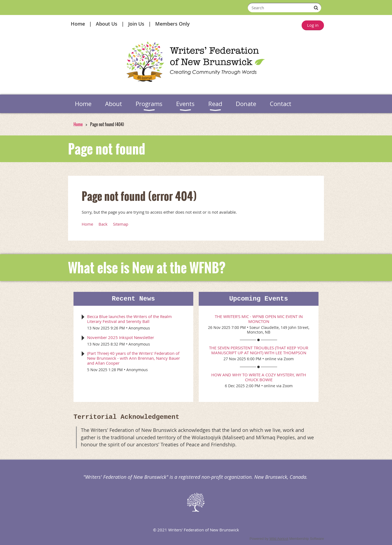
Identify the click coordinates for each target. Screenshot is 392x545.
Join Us (136, 24)
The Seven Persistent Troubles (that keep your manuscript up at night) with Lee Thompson (259, 350)
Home (78, 24)
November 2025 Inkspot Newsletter (121, 337)
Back (103, 224)
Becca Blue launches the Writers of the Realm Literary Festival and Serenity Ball (129, 319)
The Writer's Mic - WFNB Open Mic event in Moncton (259, 319)
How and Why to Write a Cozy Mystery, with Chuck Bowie (259, 377)
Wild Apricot (279, 539)
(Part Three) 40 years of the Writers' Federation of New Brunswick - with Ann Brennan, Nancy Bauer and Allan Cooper (134, 358)
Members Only (172, 24)
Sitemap (121, 224)
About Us (107, 24)
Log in (313, 25)
